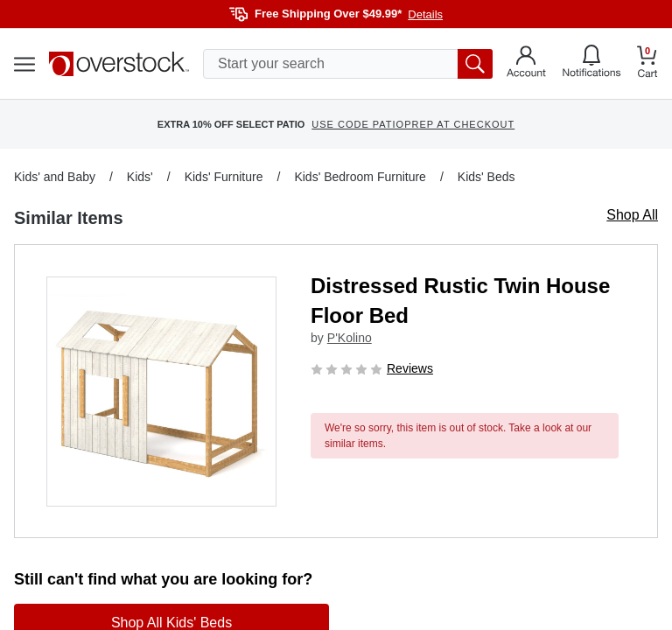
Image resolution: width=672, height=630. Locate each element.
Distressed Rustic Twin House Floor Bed (460, 301)
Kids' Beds (486, 177)
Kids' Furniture (224, 177)
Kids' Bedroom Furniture (360, 177)
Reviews (410, 368)
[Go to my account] (526, 64)
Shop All (632, 215)
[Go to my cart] (647, 64)
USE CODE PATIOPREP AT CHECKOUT (413, 124)
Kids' (140, 177)
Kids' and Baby (55, 177)
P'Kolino (350, 338)
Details (425, 14)
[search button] (475, 64)
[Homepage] (119, 64)
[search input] (348, 64)
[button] (161, 392)
